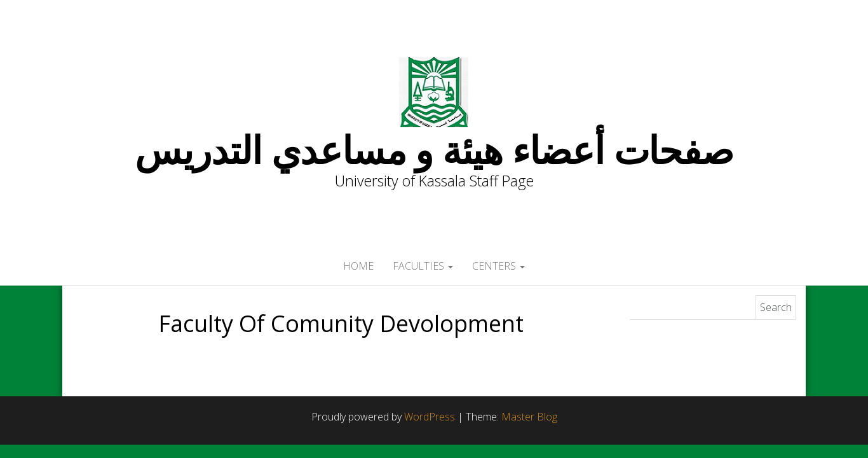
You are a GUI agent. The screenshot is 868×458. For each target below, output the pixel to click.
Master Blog (529, 417)
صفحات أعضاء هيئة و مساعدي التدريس (434, 149)
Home (358, 266)
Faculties (423, 266)
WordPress (430, 417)
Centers (498, 266)
